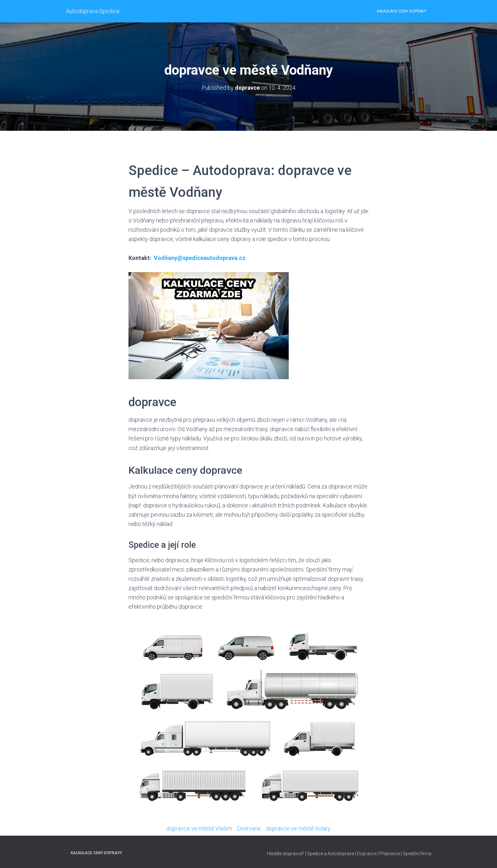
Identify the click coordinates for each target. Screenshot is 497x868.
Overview (249, 828)
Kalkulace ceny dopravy (402, 11)
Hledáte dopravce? (286, 854)
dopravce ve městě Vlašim (199, 828)
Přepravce (390, 854)
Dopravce (367, 854)
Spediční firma (417, 854)
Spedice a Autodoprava (331, 854)
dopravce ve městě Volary (298, 828)
